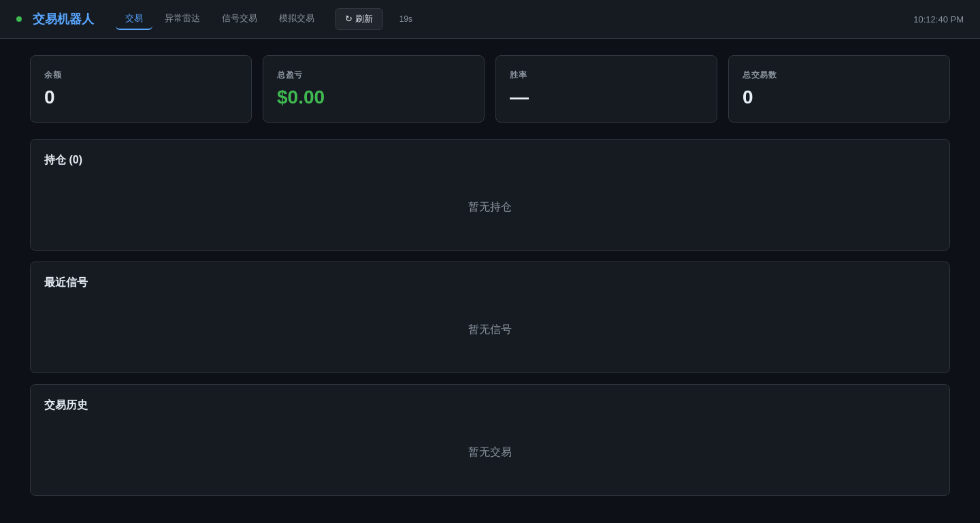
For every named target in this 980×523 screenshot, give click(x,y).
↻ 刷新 (359, 19)
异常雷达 (182, 18)
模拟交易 (297, 18)
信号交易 (240, 18)
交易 (134, 18)
